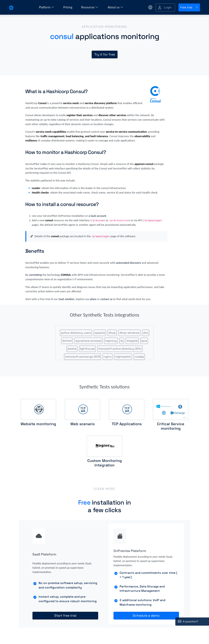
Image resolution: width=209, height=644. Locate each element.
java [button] (144, 341)
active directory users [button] (76, 333)
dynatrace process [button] (88, 341)
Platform (47, 7)
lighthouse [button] (87, 349)
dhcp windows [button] (129, 333)
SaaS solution (67, 299)
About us (116, 7)
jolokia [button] (72, 349)
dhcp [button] (112, 333)
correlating (35, 275)
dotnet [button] (67, 341)
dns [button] (146, 333)
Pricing (68, 7)
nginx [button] (108, 357)
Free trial (189, 7)
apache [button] (100, 333)
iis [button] (122, 341)
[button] (165, 7)
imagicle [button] (132, 341)
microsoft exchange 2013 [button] (83, 357)
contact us (107, 299)
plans (93, 299)
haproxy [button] (111, 341)
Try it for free (105, 54)
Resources (90, 7)
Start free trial (65, 616)
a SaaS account (97, 216)
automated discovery (128, 263)
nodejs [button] (139, 357)
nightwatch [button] (123, 357)
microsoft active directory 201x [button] (120, 349)
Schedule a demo (146, 616)
